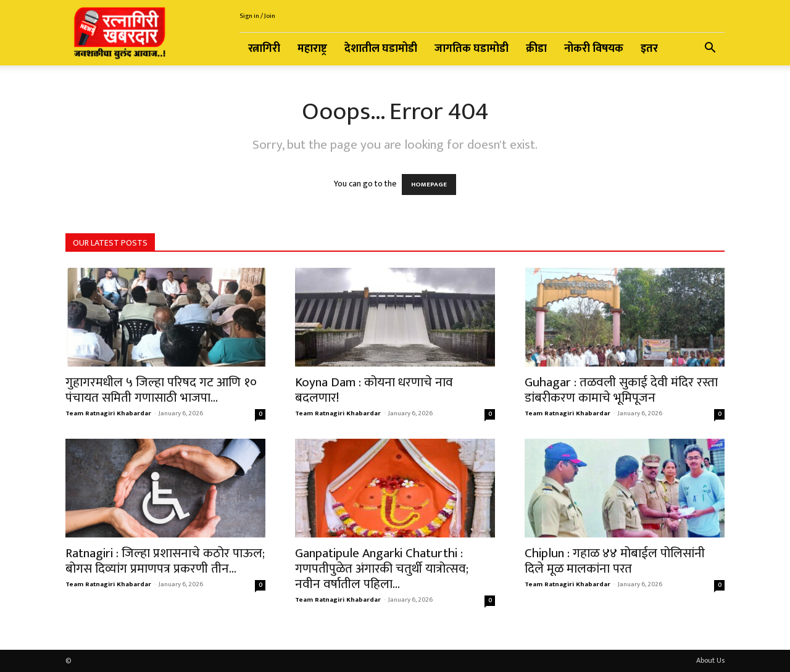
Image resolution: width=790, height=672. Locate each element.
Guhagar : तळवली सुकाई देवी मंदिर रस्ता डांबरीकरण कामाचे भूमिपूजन (621, 390)
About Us (710, 660)
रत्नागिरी (264, 49)
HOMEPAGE (429, 185)
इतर (649, 49)
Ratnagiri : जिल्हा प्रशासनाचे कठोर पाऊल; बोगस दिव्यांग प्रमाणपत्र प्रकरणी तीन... (165, 561)
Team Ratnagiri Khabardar (108, 413)
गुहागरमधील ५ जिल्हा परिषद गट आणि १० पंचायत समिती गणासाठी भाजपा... (161, 390)
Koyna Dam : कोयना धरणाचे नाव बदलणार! (374, 390)
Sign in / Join (257, 16)
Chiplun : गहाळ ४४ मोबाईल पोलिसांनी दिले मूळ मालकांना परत (615, 561)
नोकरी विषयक (594, 49)
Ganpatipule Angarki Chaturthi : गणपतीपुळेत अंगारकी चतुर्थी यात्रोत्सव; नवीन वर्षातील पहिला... (382, 569)
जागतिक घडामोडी (472, 49)
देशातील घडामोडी (381, 49)
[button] (710, 50)
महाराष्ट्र (312, 49)
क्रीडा (536, 49)
